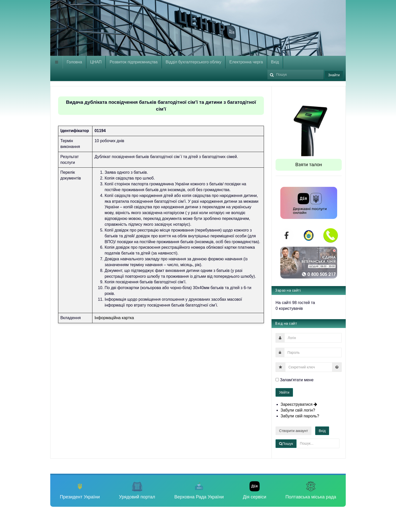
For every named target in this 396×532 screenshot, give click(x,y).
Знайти (334, 75)
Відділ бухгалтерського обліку (193, 62)
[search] (295, 74)
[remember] (277, 380)
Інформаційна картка (114, 318)
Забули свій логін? (298, 410)
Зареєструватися (299, 404)
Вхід (275, 62)
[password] (313, 352)
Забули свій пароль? (300, 416)
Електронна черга (246, 62)
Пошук (268, 69)
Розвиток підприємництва (134, 62)
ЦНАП (96, 62)
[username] (313, 338)
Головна (74, 62)
